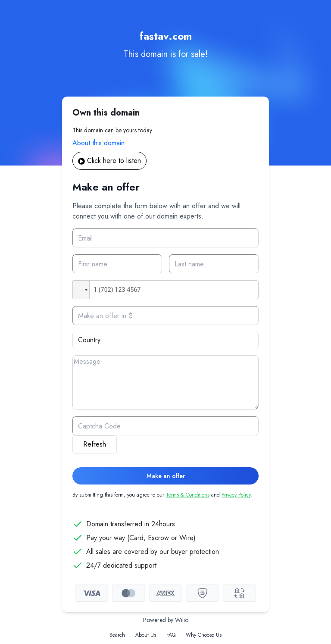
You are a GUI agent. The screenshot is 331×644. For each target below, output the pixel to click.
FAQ (171, 635)
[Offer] (165, 316)
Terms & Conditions (188, 495)
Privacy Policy (236, 495)
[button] (81, 290)
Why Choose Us (204, 635)
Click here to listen (109, 161)
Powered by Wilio (166, 620)
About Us (146, 635)
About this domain (98, 143)
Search (117, 635)
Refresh (95, 444)
